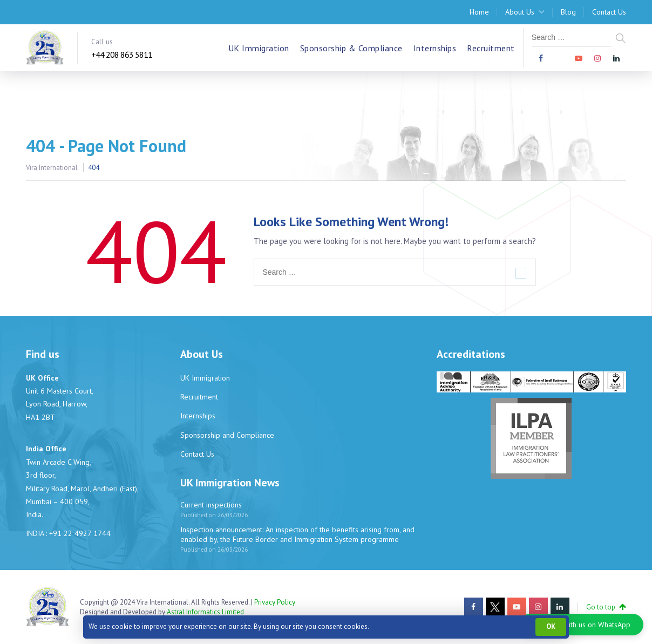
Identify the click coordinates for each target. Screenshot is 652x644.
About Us (520, 12)
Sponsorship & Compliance (351, 48)
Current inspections (211, 505)
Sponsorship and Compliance (227, 435)
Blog (568, 12)
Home (479, 12)
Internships (435, 48)
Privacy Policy (275, 602)
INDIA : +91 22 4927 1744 (68, 533)
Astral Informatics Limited (205, 612)
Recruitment (491, 48)
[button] (581, 625)
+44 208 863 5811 (122, 55)
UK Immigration (259, 48)
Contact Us (609, 12)
